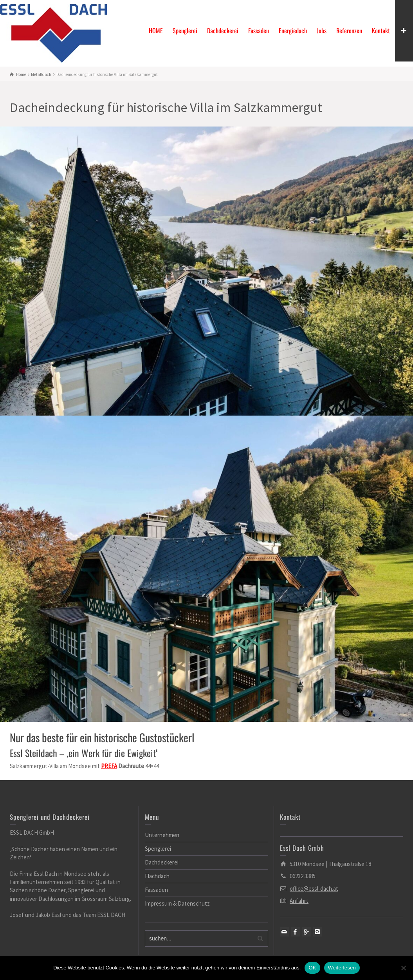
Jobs (322, 31)
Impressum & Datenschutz (177, 903)
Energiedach (293, 31)
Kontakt (381, 31)
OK (312, 968)
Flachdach (157, 876)
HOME (156, 31)
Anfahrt (299, 901)
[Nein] (403, 968)
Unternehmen (162, 835)
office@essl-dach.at (314, 889)
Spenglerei (185, 31)
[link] (109, 766)
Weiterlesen (342, 968)
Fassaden (259, 31)
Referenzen (349, 31)
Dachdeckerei (223, 31)
